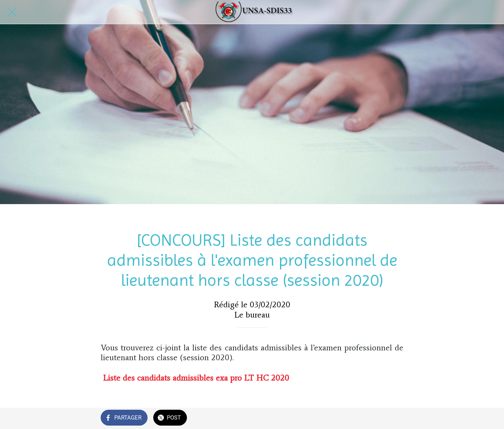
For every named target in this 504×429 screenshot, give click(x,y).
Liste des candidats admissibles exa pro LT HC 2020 (196, 378)
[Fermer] (12, 12)
